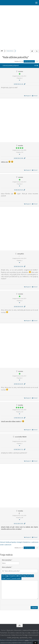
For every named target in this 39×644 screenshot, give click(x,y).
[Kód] (4, 579)
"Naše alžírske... (10, 51)
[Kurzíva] (5, 576)
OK (35, 643)
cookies (27, 640)
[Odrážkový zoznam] (28, 576)
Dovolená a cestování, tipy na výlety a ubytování (23, 633)
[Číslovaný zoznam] (30, 576)
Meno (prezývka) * (7, 560)
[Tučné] (2, 576)
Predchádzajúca (29, 61)
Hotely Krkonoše (16, 635)
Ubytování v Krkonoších (14, 630)
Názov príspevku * (7, 567)
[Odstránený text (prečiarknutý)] (18, 576)
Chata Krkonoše (5, 635)
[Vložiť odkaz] (7, 576)
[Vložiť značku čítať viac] (9, 579)
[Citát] (12, 576)
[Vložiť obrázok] (25, 576)
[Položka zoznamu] (33, 576)
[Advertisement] (19, 26)
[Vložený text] (21, 576)
